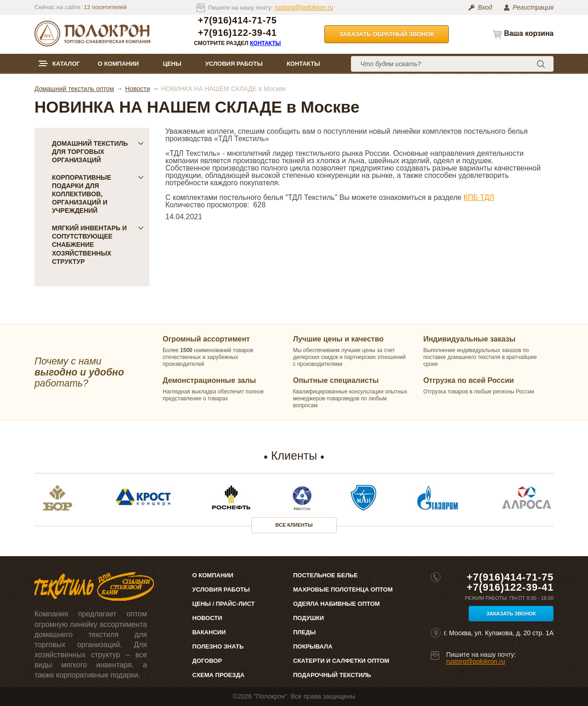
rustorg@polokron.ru (304, 7)
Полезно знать (218, 646)
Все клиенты (294, 525)
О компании (118, 64)
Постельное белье (325, 575)
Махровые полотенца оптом (343, 589)
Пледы (304, 632)
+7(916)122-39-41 (237, 33)
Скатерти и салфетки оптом (341, 661)
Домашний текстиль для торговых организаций (98, 152)
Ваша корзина (529, 33)
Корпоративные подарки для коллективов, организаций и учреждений (98, 194)
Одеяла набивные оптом (336, 604)
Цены (172, 64)
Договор (207, 661)
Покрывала (313, 646)
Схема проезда (218, 675)
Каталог (66, 64)
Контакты (265, 43)
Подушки (308, 618)
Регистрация (533, 7)
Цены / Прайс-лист (224, 604)
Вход (485, 7)
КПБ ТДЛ (479, 197)
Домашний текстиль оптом (74, 89)
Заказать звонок (511, 614)
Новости (137, 89)
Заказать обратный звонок (387, 34)
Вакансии (209, 632)
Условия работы (234, 64)
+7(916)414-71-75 (237, 20)
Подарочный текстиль (332, 675)
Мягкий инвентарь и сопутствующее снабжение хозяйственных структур (98, 245)
